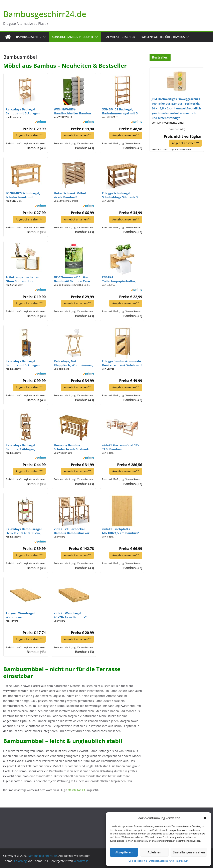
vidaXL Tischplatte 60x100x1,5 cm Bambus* (121, 531)
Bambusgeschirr (29, 37)
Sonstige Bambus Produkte (73, 37)
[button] (205, 818)
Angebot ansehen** (29, 135)
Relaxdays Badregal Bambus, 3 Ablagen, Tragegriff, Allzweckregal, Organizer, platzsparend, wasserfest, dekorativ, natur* (25, 447)
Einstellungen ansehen (189, 852)
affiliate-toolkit (76, 790)
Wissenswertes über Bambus (163, 37)
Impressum (182, 861)
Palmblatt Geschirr (120, 37)
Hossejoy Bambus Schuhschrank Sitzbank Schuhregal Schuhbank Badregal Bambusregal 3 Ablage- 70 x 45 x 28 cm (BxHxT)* (72, 447)
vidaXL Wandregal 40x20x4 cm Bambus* (70, 615)
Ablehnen (154, 852)
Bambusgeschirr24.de (45, 14)
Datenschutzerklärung (161, 861)
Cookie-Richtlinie (138, 861)
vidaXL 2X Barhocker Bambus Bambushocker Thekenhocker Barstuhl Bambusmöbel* (72, 531)
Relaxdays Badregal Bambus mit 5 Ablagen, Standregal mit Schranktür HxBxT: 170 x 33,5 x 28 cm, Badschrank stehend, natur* (25, 363)
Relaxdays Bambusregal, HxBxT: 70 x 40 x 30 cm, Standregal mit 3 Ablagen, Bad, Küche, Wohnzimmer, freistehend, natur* (25, 531)
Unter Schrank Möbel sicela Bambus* (70, 195)
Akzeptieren (124, 852)
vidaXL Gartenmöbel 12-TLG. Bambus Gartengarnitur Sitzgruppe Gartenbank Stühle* (120, 447)
